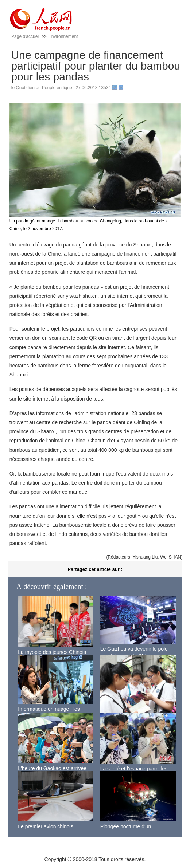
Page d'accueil (26, 36)
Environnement (63, 36)
